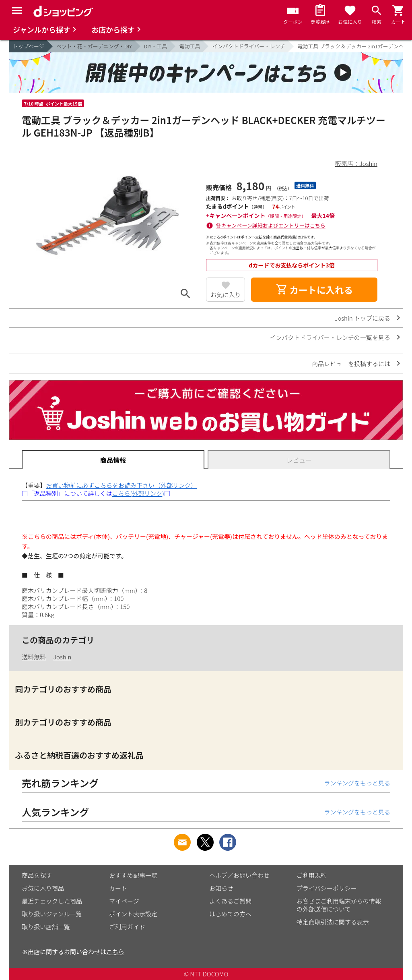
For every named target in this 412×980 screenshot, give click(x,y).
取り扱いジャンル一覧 (52, 914)
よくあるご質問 (230, 901)
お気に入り (226, 295)
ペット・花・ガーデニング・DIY (94, 46)
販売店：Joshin (356, 163)
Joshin (62, 657)
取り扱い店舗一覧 (46, 927)
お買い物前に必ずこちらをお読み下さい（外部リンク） (121, 485)
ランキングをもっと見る (357, 783)
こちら (115, 952)
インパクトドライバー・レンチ (249, 46)
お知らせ (221, 888)
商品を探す (37, 875)
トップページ (29, 46)
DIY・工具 (156, 46)
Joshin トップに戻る (363, 318)
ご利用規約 (312, 875)
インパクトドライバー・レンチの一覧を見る (330, 337)
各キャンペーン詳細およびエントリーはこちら (271, 225)
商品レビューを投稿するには (351, 364)
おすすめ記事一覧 (133, 875)
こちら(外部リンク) (138, 493)
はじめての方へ (230, 914)
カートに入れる (314, 290)
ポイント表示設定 (133, 914)
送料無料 (34, 657)
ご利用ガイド (127, 927)
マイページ (124, 901)
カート (118, 888)
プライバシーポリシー (327, 888)
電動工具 (190, 46)
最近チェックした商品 (52, 901)
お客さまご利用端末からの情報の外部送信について (339, 905)
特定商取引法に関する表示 (333, 922)
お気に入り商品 (43, 888)
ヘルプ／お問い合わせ (239, 875)
